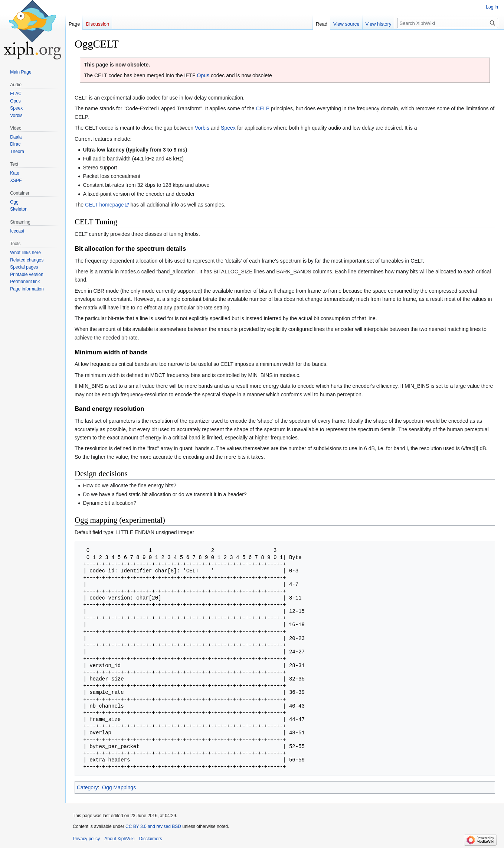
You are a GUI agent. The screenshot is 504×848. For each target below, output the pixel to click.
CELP (263, 108)
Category (87, 787)
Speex (228, 128)
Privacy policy (86, 839)
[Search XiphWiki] (448, 23)
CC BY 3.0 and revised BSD (153, 826)
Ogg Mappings (119, 787)
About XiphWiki (119, 839)
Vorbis (202, 128)
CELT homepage (104, 205)
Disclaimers (151, 839)
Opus (203, 75)
